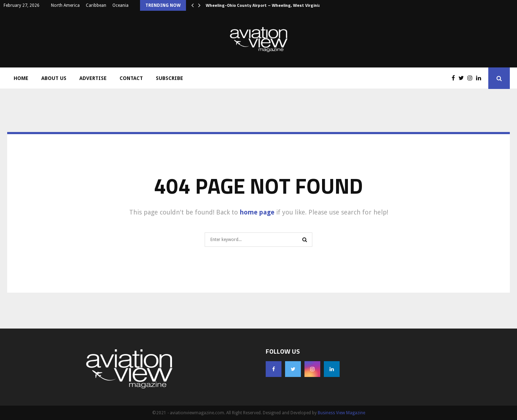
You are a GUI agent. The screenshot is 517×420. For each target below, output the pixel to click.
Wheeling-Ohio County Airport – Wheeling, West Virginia (263, 5)
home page (257, 212)
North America (65, 5)
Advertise (93, 78)
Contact (131, 78)
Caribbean (96, 5)
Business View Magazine (341, 413)
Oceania (120, 5)
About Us (54, 78)
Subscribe (169, 78)
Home (21, 78)
